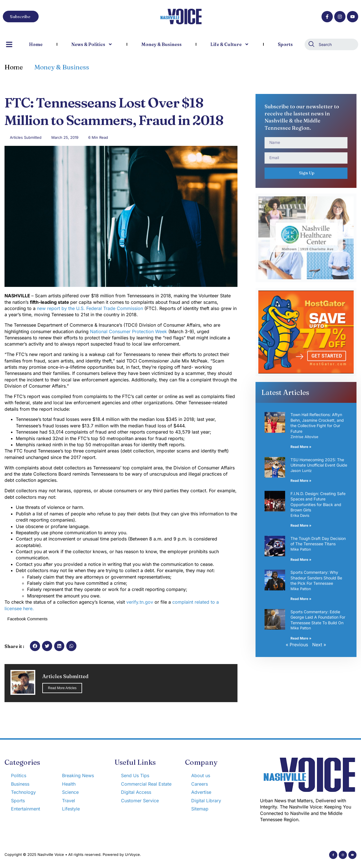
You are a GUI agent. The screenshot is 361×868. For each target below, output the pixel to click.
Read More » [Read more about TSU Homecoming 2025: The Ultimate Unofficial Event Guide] (301, 481)
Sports (285, 44)
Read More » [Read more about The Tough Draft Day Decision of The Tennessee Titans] (301, 560)
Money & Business (161, 44)
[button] (35, 646)
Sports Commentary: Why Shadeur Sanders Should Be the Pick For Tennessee (316, 578)
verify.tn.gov (140, 602)
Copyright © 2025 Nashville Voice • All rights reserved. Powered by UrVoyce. (73, 854)
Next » (319, 645)
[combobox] (331, 44)
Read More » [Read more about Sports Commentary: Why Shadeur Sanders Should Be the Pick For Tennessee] (301, 599)
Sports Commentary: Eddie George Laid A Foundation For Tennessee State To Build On (318, 617)
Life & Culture (230, 44)
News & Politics (92, 44)
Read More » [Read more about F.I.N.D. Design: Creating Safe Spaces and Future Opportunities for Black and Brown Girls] (301, 525)
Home (36, 44)
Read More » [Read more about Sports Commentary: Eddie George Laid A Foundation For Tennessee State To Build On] (301, 638)
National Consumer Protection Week (129, 331)
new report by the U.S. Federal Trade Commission (91, 308)
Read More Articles (62, 688)
